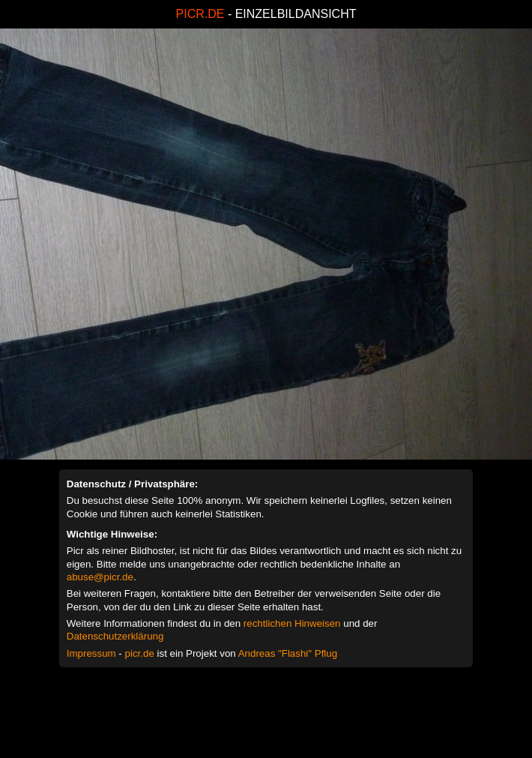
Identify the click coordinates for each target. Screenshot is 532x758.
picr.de (140, 653)
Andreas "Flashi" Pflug (288, 653)
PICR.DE (200, 14)
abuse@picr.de (100, 577)
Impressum (91, 653)
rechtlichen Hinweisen (292, 623)
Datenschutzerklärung (115, 636)
